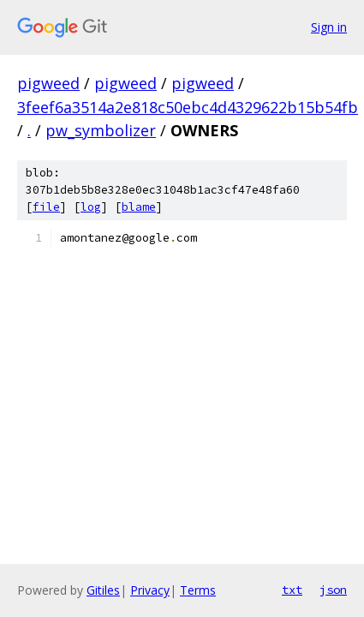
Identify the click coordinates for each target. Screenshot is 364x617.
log (91, 207)
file (46, 207)
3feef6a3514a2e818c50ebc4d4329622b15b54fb (188, 107)
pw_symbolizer (101, 130)
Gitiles (103, 590)
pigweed (48, 83)
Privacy (150, 590)
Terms (198, 590)
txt (292, 590)
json (333, 590)
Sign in (329, 27)
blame (139, 207)
